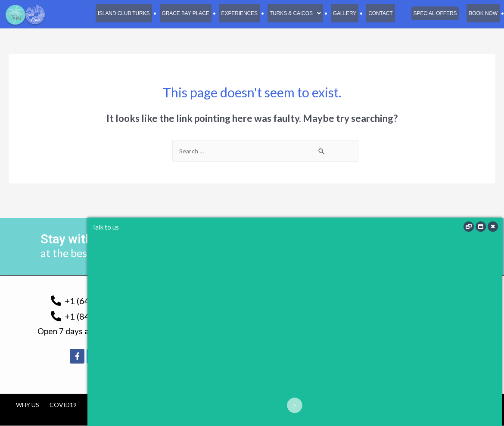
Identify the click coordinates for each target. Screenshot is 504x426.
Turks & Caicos (293, 13)
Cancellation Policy (226, 405)
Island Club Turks (118, 13)
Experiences (236, 13)
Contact (379, 13)
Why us (28, 405)
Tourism (166, 405)
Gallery (342, 13)
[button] (293, 13)
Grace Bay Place (182, 13)
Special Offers (434, 13)
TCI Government (114, 405)
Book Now (483, 13)
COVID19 (63, 405)
